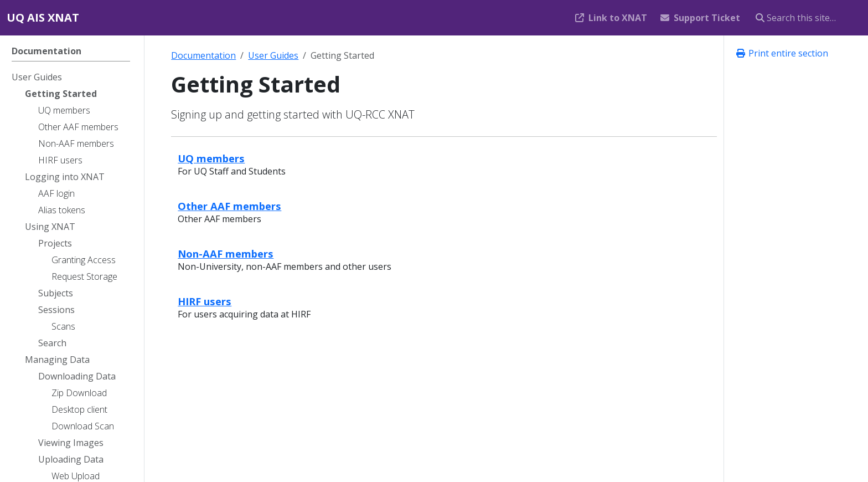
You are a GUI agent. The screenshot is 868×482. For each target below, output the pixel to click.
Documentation (203, 55)
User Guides (273, 55)
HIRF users (205, 301)
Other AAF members (229, 206)
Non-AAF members (226, 253)
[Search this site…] (805, 18)
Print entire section (782, 53)
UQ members (211, 158)
